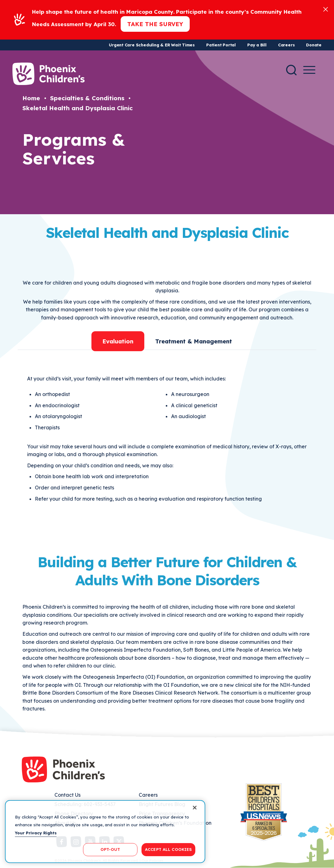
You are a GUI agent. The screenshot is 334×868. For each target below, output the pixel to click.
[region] (105, 832)
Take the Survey (155, 24)
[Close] (326, 9)
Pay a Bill (257, 45)
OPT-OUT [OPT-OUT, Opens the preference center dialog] (110, 849)
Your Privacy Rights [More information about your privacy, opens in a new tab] (36, 833)
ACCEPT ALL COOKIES (168, 849)
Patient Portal (221, 45)
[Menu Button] (309, 70)
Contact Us (67, 795)
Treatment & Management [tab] (194, 341)
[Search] (291, 70)
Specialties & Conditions (87, 98)
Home (31, 98)
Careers (286, 45)
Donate (314, 45)
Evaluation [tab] (118, 341)
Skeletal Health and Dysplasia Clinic (78, 108)
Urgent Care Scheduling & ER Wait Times (152, 45)
